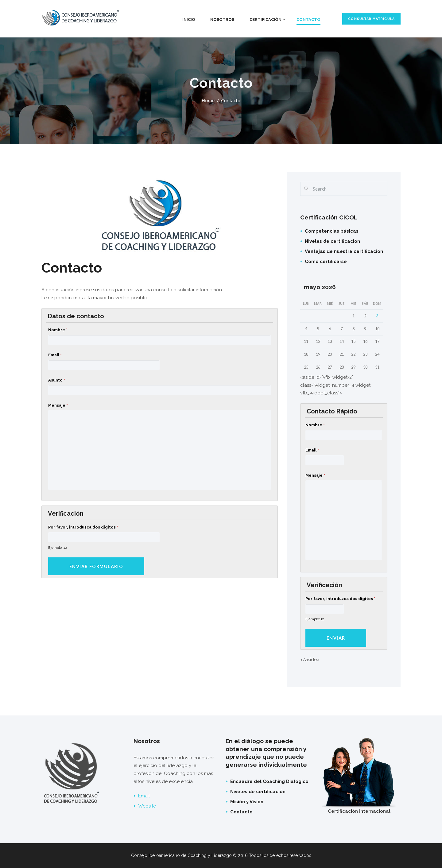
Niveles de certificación (332, 241)
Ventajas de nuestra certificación (344, 251)
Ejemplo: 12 (58, 548)
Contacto (308, 19)
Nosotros (222, 19)
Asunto (57, 380)
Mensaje (58, 405)
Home (208, 100)
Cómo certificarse (326, 262)
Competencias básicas (332, 231)
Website (147, 806)
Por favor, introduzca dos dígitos (83, 527)
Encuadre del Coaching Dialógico (269, 781)
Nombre (58, 330)
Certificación (266, 19)
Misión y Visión (247, 802)
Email (55, 355)
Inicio (189, 19)
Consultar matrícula (371, 19)
